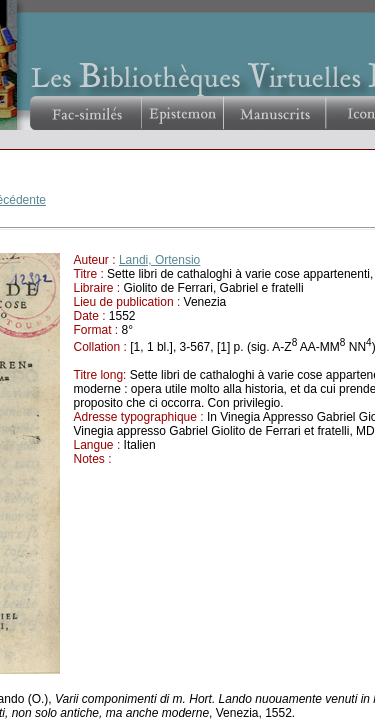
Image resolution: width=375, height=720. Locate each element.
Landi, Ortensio (159, 260)
